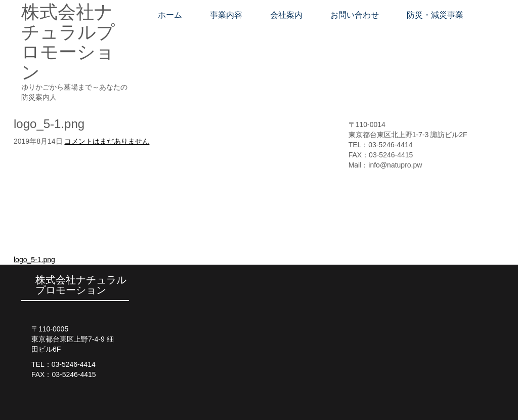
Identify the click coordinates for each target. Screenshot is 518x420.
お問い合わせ (355, 15)
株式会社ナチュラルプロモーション (68, 42)
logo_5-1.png (34, 260)
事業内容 (226, 15)
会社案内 (286, 15)
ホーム (170, 15)
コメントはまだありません (107, 141)
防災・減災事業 (435, 15)
